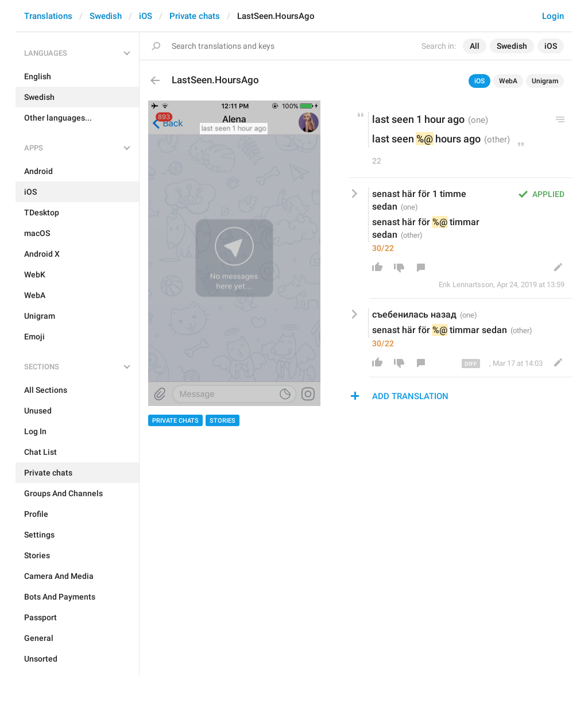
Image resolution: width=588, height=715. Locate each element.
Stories (223, 421)
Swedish (106, 16)
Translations (48, 16)
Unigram (545, 81)
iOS (146, 16)
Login (553, 16)
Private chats (195, 16)
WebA (508, 81)
